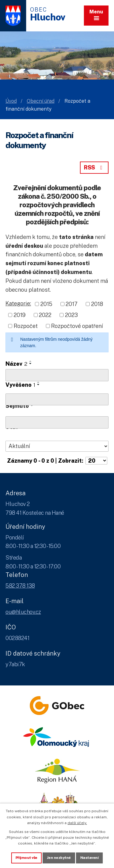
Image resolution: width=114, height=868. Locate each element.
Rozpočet (26, 326)
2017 (72, 304)
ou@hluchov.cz (23, 612)
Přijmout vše (26, 858)
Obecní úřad (41, 101)
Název (16, 364)
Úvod (11, 101)
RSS (94, 167)
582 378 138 (20, 586)
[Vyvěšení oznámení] (57, 400)
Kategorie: (18, 303)
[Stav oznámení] (57, 446)
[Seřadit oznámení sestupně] (31, 364)
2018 (97, 304)
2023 (71, 315)
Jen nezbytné (59, 858)
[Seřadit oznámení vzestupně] (31, 361)
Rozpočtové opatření (77, 326)
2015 (46, 304)
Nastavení (90, 858)
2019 (20, 315)
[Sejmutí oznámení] (57, 422)
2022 (45, 315)
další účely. (77, 823)
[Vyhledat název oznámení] (57, 375)
